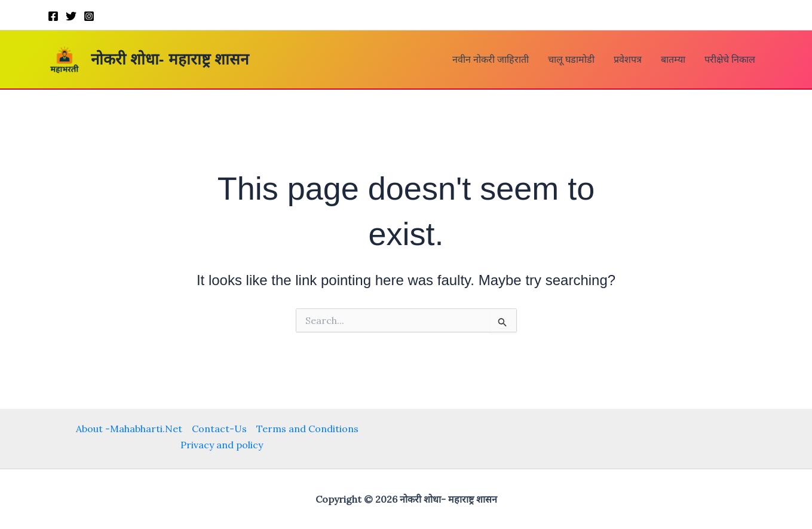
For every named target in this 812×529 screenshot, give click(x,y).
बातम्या (673, 59)
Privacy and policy (222, 445)
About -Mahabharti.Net (129, 429)
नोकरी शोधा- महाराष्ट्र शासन (170, 59)
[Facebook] (53, 16)
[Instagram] (89, 16)
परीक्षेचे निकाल (730, 59)
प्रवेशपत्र (628, 59)
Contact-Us (219, 429)
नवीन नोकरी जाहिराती (491, 59)
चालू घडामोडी (571, 59)
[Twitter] (71, 16)
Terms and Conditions (307, 429)
